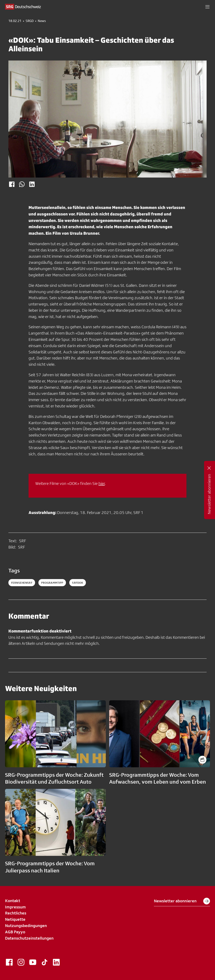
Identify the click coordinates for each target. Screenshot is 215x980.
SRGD (30, 21)
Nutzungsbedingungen (26, 926)
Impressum (15, 907)
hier (102, 483)
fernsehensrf (22, 583)
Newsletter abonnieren (182, 901)
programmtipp (52, 583)
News (42, 21)
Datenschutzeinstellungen (29, 938)
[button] (207, 7)
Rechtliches (16, 913)
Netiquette (15, 919)
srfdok (78, 583)
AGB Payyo (15, 932)
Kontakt (13, 901)
